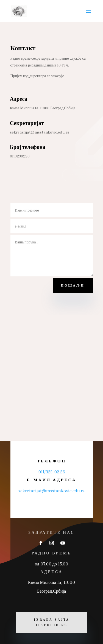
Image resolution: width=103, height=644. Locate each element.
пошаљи (73, 285)
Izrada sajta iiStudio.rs (52, 622)
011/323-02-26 (52, 472)
